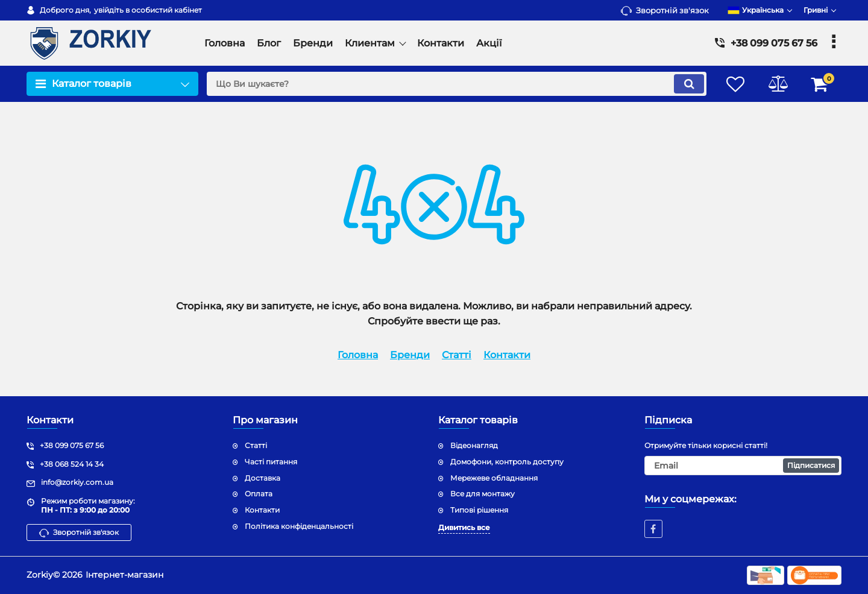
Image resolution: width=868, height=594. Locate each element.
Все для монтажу (483, 494)
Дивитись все (464, 527)
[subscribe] (743, 466)
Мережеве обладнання (494, 478)
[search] (457, 84)
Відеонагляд (474, 445)
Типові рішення (479, 510)
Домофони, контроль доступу (507, 462)
